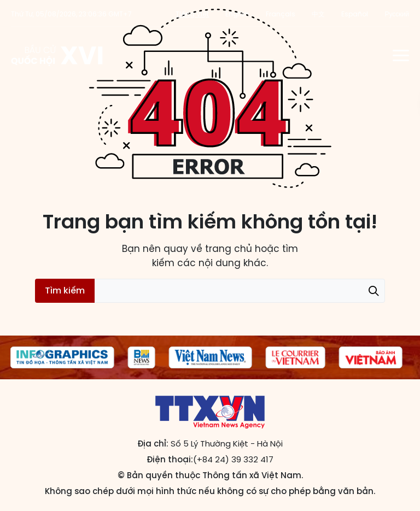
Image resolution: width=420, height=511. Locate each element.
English (237, 14)
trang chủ (229, 249)
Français (281, 14)
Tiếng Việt (192, 14)
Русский (397, 14)
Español (355, 14)
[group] (62, 357)
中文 (318, 14)
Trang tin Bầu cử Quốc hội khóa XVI (58, 55)
